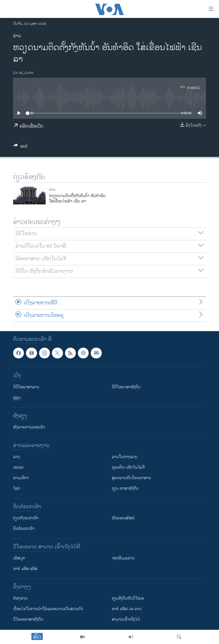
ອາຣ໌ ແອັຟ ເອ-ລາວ (127, 609)
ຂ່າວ (17, 36)
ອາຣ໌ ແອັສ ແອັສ (25, 569)
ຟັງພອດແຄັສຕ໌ (123, 518)
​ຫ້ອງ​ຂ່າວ (20, 598)
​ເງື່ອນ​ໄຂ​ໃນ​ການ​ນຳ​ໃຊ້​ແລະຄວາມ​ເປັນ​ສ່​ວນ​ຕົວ (48, 609)
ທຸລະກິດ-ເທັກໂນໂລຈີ (128, 467)
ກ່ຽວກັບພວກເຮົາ (26, 518)
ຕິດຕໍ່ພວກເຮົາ (24, 529)
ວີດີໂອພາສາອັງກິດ (126, 387)
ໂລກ (17, 488)
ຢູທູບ (17, 398)
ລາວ (17, 457)
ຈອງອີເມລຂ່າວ (123, 558)
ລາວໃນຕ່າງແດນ (125, 457)
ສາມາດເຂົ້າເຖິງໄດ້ (126, 619)
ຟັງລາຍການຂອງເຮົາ (29, 427)
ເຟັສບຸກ (19, 558)
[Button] (21, 147)
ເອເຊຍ (18, 467)
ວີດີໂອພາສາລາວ (26, 387)
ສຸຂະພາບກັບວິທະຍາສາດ (131, 478)
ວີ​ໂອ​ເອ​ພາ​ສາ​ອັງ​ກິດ (28, 619)
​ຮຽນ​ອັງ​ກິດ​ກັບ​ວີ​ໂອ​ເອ (128, 598)
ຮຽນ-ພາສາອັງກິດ (125, 488)
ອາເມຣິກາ (21, 478)
